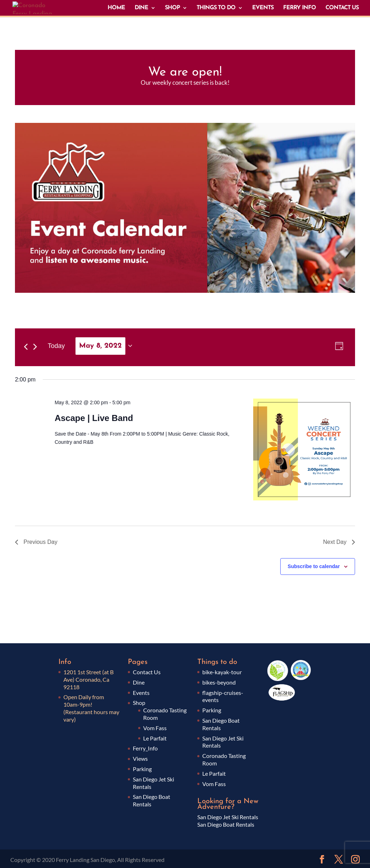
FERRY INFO (299, 8)
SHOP (172, 8)
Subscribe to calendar (314, 566)
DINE (141, 8)
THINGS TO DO (216, 8)
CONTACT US (342, 8)
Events (141, 693)
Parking (142, 769)
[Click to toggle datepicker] (104, 346)
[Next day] (35, 347)
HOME (116, 8)
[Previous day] (26, 347)
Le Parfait (155, 738)
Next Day (339, 542)
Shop (139, 703)
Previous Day (36, 542)
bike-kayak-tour (222, 672)
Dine (139, 682)
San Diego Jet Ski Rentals (228, 817)
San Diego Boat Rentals (226, 824)
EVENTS (263, 8)
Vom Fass (155, 728)
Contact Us (147, 672)
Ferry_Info (145, 748)
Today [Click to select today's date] (56, 346)
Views (140, 758)
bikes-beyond (219, 682)
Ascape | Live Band (94, 418)
